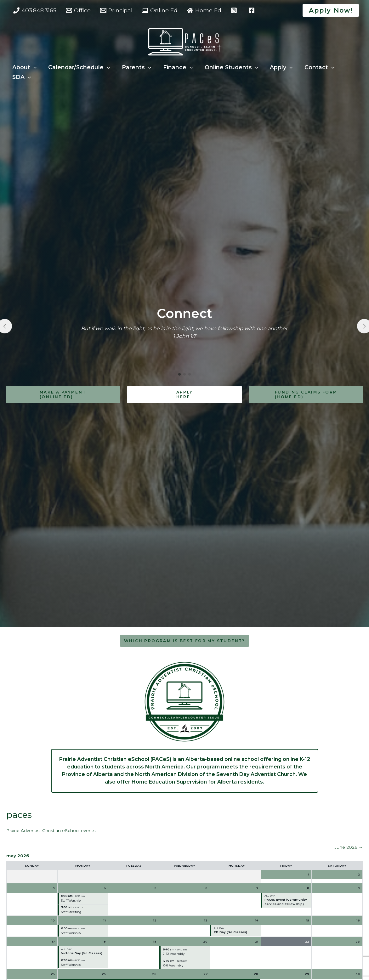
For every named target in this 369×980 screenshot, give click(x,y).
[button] (331, 10)
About (24, 67)
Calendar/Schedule (78, 67)
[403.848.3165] (35, 10)
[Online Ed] (160, 10)
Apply (278, 67)
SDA (21, 77)
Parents (135, 67)
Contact (315, 67)
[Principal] (116, 10)
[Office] (78, 10)
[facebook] (253, 10)
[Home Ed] (204, 10)
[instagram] (235, 10)
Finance (176, 67)
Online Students (229, 67)
